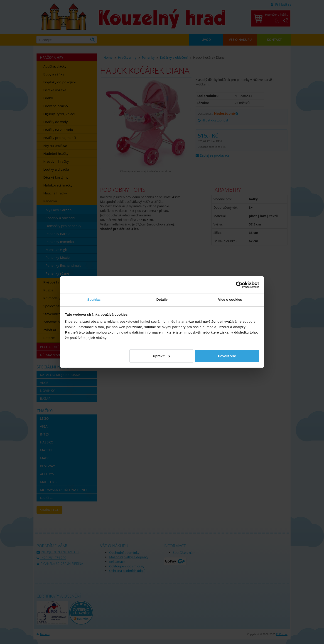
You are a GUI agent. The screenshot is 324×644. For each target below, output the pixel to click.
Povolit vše (227, 356)
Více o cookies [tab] (230, 299)
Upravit (162, 356)
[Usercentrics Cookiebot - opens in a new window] (239, 285)
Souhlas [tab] (94, 299)
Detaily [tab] (162, 299)
